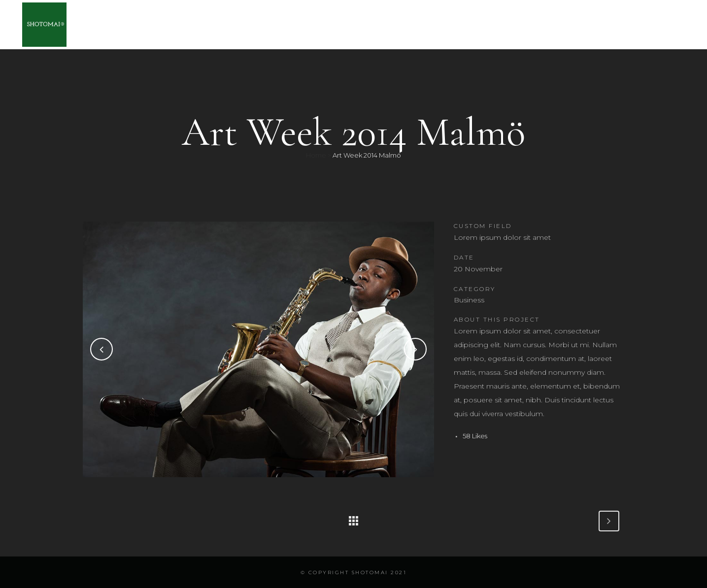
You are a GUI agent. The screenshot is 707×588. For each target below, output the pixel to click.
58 (475, 436)
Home (316, 155)
